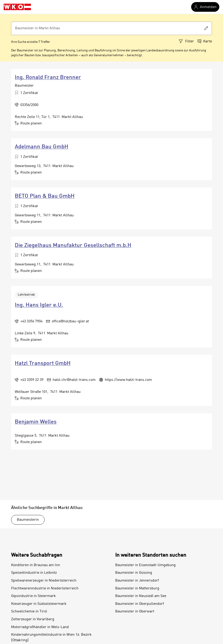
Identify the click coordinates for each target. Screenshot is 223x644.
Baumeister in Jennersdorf (137, 581)
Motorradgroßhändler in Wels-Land (40, 627)
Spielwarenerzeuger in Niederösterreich (44, 581)
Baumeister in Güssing (134, 573)
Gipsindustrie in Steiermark (33, 596)
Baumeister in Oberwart (135, 612)
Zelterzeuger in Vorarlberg (33, 619)
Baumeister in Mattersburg (137, 588)
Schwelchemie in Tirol (29, 612)
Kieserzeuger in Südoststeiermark (39, 604)
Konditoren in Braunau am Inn (36, 565)
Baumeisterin (28, 520)
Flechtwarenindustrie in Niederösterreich (45, 588)
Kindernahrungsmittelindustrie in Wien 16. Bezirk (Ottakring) (51, 638)
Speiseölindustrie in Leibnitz (34, 573)
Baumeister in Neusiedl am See (141, 596)
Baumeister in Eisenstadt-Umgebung (145, 565)
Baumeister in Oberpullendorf (140, 604)
